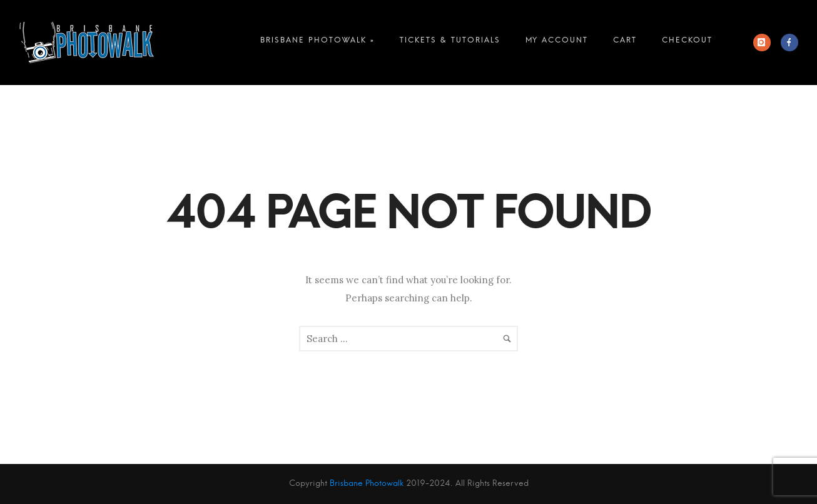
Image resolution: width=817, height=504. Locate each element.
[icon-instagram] (765, 43)
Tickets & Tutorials (450, 43)
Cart (625, 43)
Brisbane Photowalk (367, 484)
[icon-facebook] (789, 43)
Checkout (687, 43)
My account (557, 43)
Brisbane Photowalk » (317, 43)
